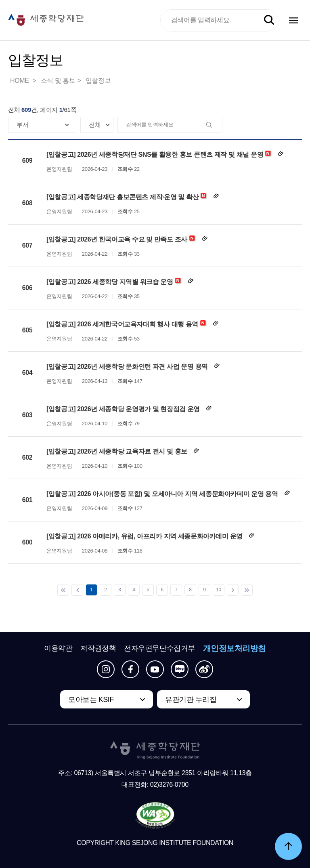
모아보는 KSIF (91, 700)
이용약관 (58, 648)
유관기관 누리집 (191, 700)
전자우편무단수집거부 (159, 648)
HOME (20, 81)
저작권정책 (98, 648)
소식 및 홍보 (58, 81)
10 (219, 590)
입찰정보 (98, 81)
